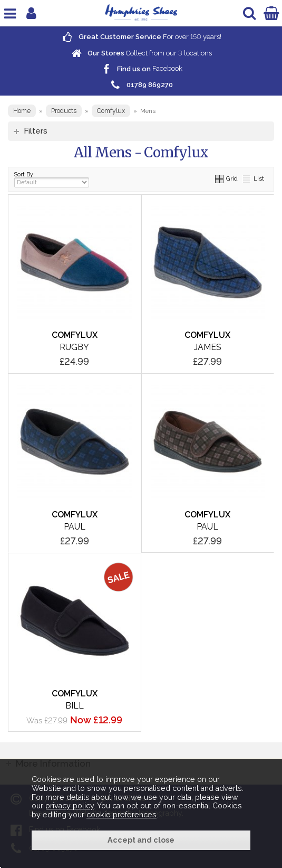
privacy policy (70, 806)
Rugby (74, 347)
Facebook (141, 69)
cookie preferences (121, 815)
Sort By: (52, 179)
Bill (75, 706)
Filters (36, 131)
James (208, 347)
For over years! (141, 37)
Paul (75, 527)
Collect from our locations (141, 53)
